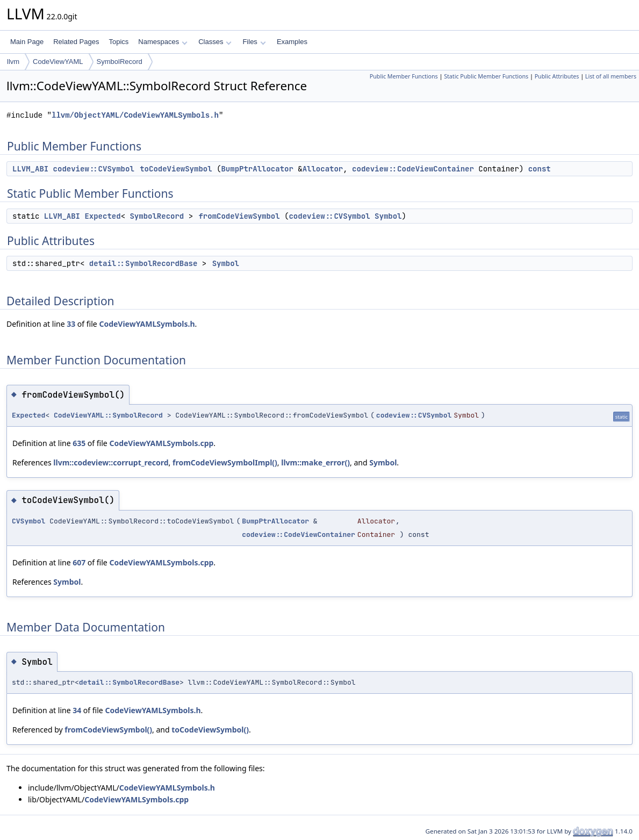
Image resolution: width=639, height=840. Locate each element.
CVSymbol (28, 521)
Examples (292, 42)
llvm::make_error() (315, 462)
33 (71, 324)
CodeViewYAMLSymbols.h (147, 324)
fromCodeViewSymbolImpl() (225, 462)
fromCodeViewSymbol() (108, 730)
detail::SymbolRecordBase (143, 263)
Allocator (323, 169)
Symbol (388, 216)
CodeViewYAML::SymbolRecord (108, 415)
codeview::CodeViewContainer (413, 169)
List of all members (611, 76)
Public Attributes (557, 76)
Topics (119, 42)
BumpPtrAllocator (257, 169)
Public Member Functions (404, 76)
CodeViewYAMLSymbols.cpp (161, 443)
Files (254, 42)
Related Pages (76, 42)
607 (79, 562)
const (540, 169)
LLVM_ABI (30, 169)
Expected (102, 216)
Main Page (27, 42)
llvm (13, 62)
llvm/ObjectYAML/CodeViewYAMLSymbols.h (135, 115)
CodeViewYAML (58, 62)
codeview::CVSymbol (94, 169)
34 (77, 710)
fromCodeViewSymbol (239, 216)
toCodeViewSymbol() (210, 730)
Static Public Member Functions (486, 76)
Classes (215, 42)
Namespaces (163, 42)
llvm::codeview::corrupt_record (111, 462)
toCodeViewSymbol (176, 169)
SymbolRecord (120, 62)
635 (79, 443)
